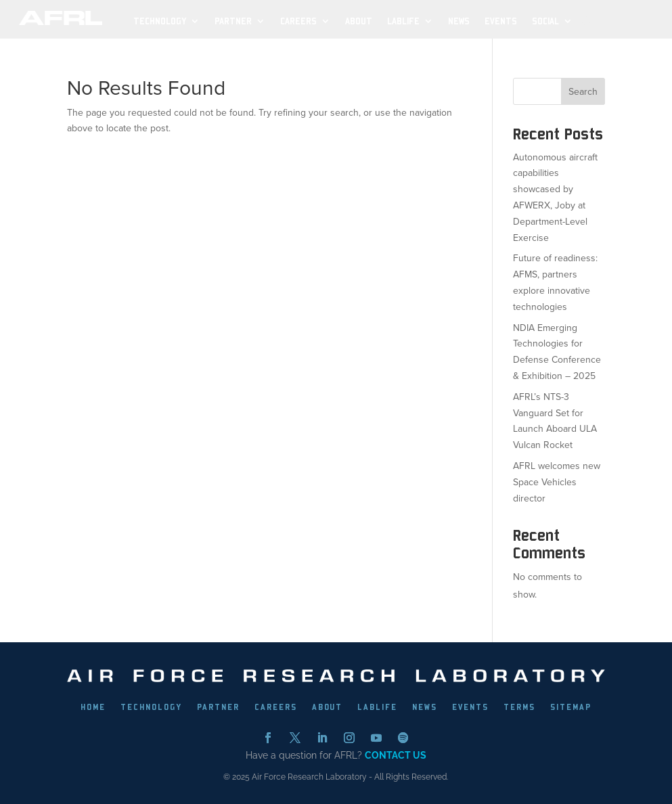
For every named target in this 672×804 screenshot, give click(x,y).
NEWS (425, 707)
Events (501, 21)
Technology (160, 21)
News (459, 21)
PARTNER (218, 707)
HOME (93, 707)
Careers (298, 21)
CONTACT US (396, 755)
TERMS (519, 707)
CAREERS (276, 707)
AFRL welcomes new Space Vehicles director (557, 482)
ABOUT (328, 707)
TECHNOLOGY (151, 707)
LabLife (403, 21)
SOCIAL (545, 21)
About (359, 21)
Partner (233, 21)
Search (583, 92)
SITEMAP (571, 707)
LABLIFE (377, 707)
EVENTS (470, 707)
